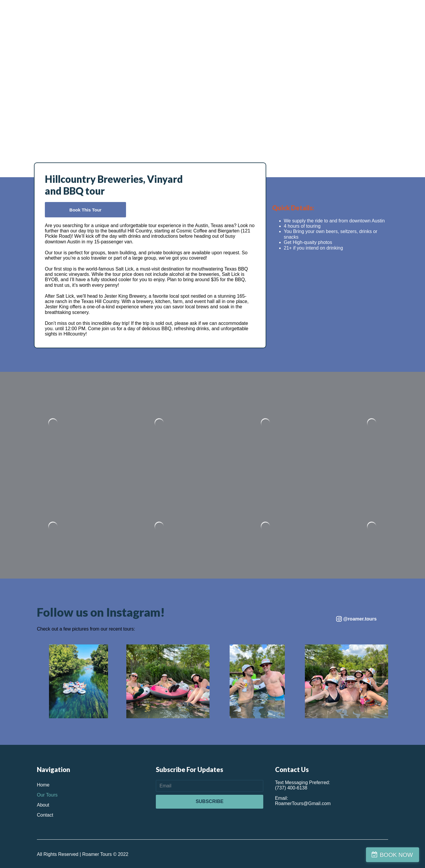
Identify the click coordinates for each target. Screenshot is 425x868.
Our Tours (47, 795)
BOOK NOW (396, 855)
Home (43, 785)
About (43, 805)
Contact (45, 815)
